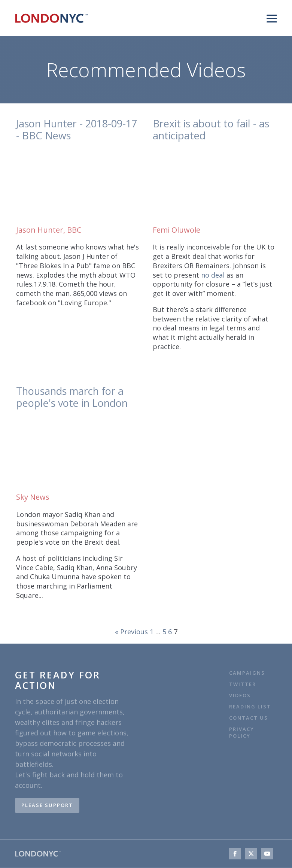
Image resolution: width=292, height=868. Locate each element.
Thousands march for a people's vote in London (72, 397)
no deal (213, 275)
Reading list (250, 707)
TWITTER (243, 684)
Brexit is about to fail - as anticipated (211, 130)
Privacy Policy (242, 733)
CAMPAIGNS (247, 673)
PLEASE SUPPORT (47, 805)
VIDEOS (240, 695)
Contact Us (250, 718)
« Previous (131, 632)
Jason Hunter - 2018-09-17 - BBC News (77, 130)
